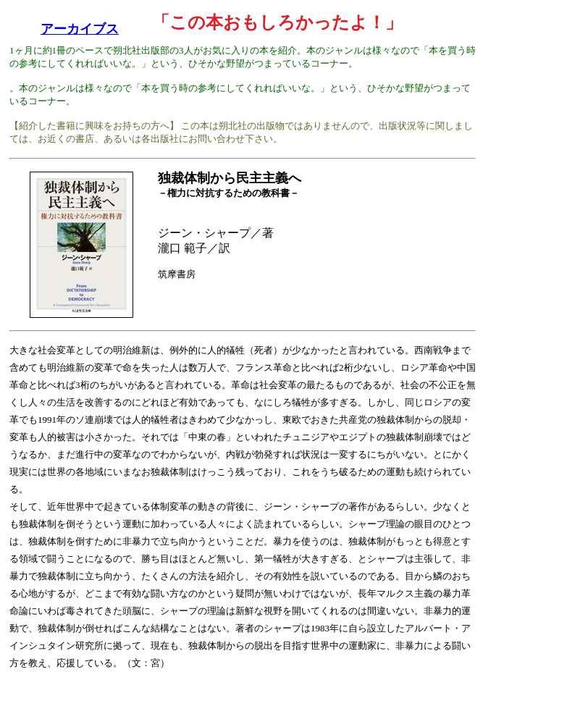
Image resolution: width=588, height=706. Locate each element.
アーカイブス (80, 29)
